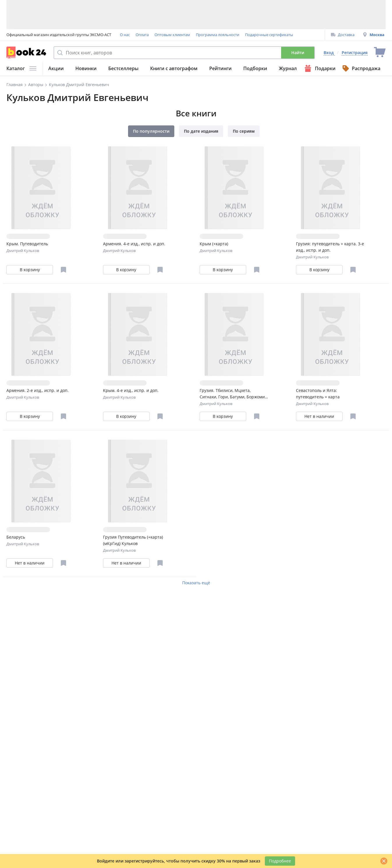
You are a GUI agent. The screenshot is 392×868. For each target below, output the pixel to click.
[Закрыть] (384, 861)
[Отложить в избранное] (63, 270)
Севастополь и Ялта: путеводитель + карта (318, 394)
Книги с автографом (174, 68)
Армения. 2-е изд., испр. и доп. (38, 390)
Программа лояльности (218, 35)
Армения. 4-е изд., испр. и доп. (134, 244)
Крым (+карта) (214, 244)
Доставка (343, 35)
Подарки (319, 68)
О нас (125, 35)
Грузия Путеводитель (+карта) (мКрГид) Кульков (133, 540)
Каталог (21, 68)
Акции (56, 68)
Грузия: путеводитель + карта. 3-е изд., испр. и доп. (330, 247)
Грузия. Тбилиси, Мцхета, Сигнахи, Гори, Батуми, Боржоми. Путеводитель (233, 394)
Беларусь (16, 537)
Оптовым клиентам (172, 35)
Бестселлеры (123, 68)
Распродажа (361, 68)
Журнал (288, 68)
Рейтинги (220, 68)
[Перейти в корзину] (380, 53)
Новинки (86, 68)
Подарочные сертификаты (269, 35)
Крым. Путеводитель (27, 244)
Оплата (142, 35)
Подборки (255, 68)
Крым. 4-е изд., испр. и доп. (131, 390)
